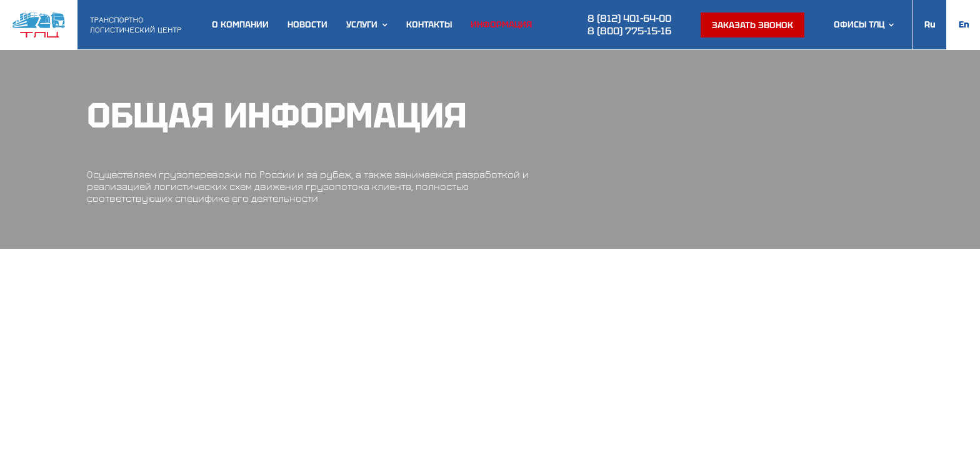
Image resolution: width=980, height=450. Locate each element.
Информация (501, 25)
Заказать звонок (752, 25)
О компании (240, 25)
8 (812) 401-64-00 (629, 18)
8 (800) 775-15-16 (629, 31)
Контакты (429, 25)
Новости (307, 25)
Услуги (362, 25)
